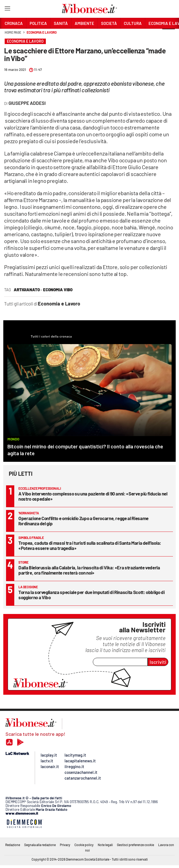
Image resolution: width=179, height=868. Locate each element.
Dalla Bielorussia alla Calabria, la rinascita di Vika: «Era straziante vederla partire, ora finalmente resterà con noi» (89, 570)
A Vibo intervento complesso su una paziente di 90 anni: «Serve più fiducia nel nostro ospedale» (93, 496)
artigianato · (28, 290)
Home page (13, 32)
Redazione (13, 845)
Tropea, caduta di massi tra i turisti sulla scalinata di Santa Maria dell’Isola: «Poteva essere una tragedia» (90, 545)
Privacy (65, 845)
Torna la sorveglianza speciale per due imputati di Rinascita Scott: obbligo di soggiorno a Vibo (92, 595)
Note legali (105, 845)
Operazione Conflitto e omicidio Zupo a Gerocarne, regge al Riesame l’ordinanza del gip (83, 521)
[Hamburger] (7, 9)
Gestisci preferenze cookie (135, 845)
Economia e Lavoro (41, 32)
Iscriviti (158, 662)
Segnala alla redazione (40, 845)
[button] (169, 35)
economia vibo (58, 290)
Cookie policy (84, 845)
